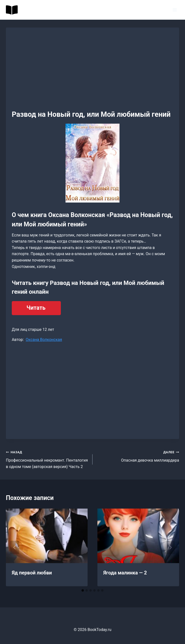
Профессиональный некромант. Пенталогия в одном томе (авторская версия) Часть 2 (47, 459)
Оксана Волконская (44, 340)
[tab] (83, 590)
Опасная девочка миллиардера (138, 456)
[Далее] (170, 547)
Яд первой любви (32, 573)
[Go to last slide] (15, 547)
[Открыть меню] (175, 10)
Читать (36, 308)
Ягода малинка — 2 (125, 573)
